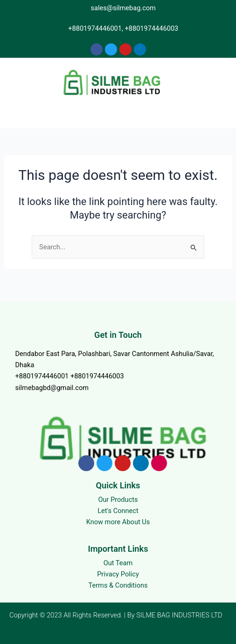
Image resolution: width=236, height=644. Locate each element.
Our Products (118, 500)
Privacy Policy (118, 574)
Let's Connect (118, 511)
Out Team (118, 563)
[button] (118, 114)
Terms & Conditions (118, 585)
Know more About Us (118, 522)
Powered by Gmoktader (192, 631)
